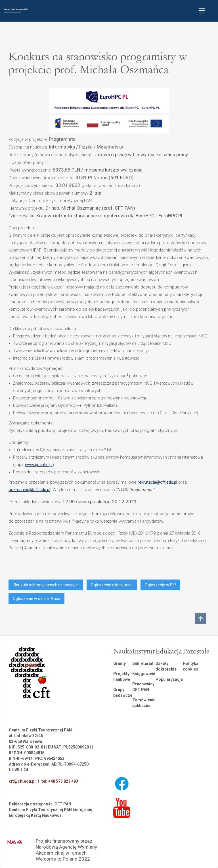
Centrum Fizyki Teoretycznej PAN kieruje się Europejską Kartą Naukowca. (51, 813)
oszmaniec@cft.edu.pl (29, 490)
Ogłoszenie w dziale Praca (36, 599)
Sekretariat (143, 663)
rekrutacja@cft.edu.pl (157, 482)
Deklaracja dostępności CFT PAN (40, 804)
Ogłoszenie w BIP (160, 585)
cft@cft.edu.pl (22, 781)
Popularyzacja (169, 679)
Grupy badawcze (123, 692)
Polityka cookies (191, 666)
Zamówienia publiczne (144, 703)
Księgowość (144, 674)
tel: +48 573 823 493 (60, 781)
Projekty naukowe (122, 677)
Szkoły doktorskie (166, 666)
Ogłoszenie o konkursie (112, 585)
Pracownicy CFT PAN (143, 687)
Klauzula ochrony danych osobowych (46, 585)
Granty (120, 663)
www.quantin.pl (39, 465)
